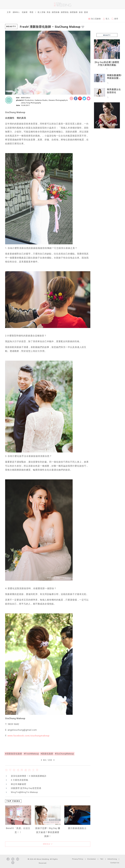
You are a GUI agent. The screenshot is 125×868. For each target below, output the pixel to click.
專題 (31, 12)
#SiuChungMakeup (64, 754)
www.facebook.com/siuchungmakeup (29, 736)
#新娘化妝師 (47, 754)
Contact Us (115, 863)
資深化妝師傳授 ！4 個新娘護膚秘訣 (29, 776)
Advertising (112, 859)
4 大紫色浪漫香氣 (20, 780)
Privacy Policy (78, 859)
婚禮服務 (74, 12)
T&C (102, 859)
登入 (106, 19)
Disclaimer (92, 859)
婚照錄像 (56, 12)
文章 (9, 12)
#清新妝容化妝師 (14, 754)
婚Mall (16, 12)
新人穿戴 (42, 12)
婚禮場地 (65, 12)
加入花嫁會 (95, 19)
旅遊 (81, 12)
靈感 (86, 12)
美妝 (49, 12)
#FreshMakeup (31, 754)
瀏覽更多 (48, 844)
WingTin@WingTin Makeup (24, 792)
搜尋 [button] (115, 19)
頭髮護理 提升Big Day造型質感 (26, 788)
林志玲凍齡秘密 (19, 784)
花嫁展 (25, 12)
